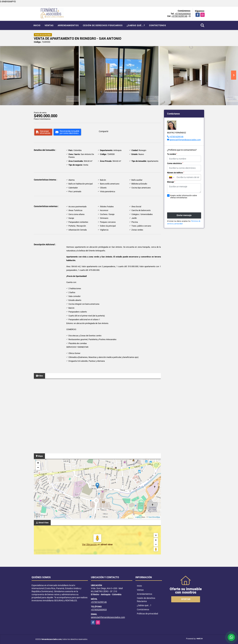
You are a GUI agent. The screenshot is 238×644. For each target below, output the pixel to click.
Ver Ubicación (90, 544)
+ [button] (38, 463)
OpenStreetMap (154, 517)
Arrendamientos (68, 25)
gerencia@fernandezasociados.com (185, 140)
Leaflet (138, 517)
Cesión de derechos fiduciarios (103, 25)
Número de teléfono (176, 173)
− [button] (38, 468)
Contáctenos (158, 25)
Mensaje (171, 182)
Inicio (37, 25)
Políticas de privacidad (147, 614)
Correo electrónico (175, 163)
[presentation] (183, 204)
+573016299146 (179, 16)
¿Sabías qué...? (136, 25)
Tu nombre (172, 154)
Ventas (49, 25)
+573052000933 (183, 14)
